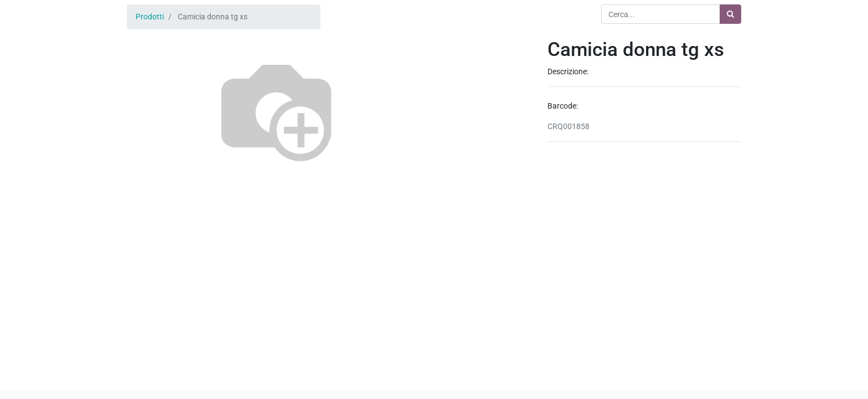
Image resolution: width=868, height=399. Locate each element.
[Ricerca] (730, 14)
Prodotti (150, 17)
